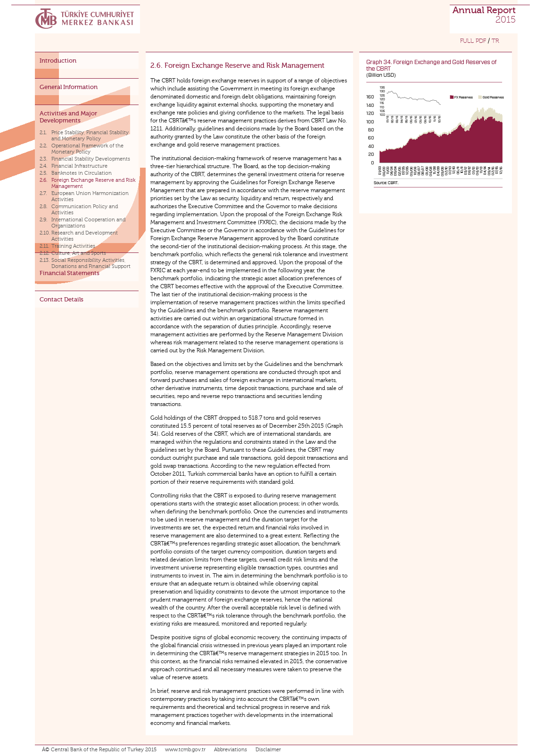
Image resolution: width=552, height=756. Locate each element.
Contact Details (62, 299)
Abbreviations (231, 750)
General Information (69, 87)
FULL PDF (473, 41)
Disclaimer (268, 750)
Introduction (58, 61)
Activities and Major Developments (68, 117)
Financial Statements (70, 273)
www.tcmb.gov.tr (185, 750)
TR (495, 41)
